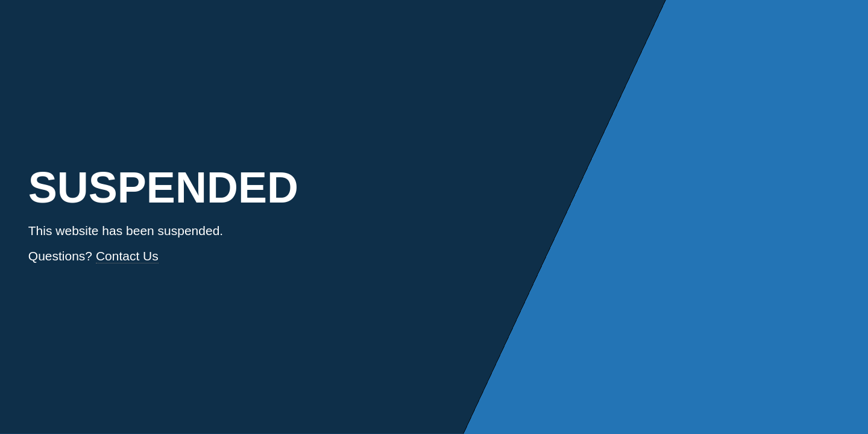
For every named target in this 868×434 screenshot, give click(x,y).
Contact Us (127, 256)
